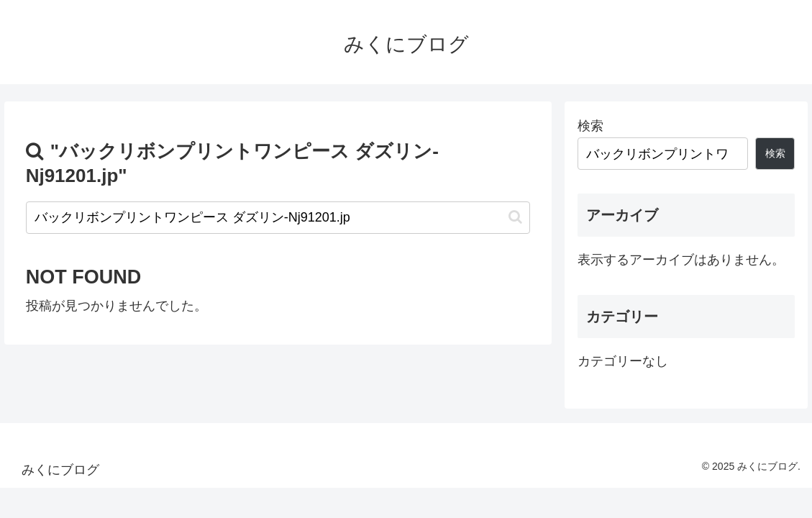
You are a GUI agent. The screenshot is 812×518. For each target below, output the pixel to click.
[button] (515, 217)
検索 (590, 126)
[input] (278, 218)
